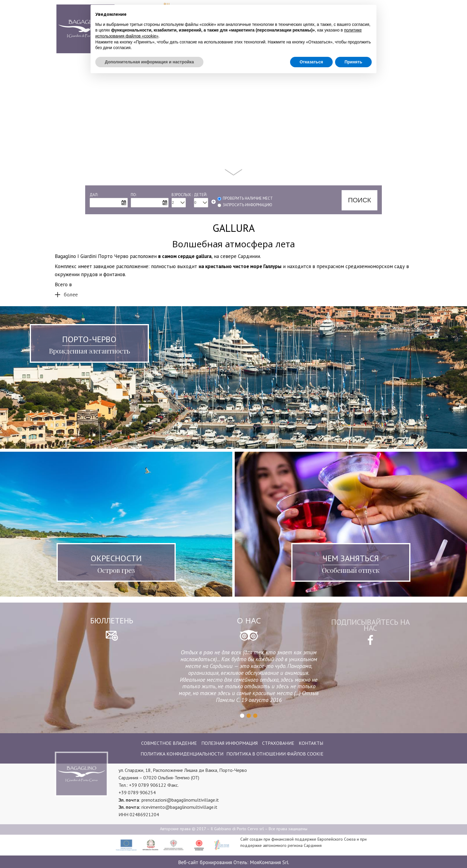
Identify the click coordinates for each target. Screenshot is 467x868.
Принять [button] (353, 52)
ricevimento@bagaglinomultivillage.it (179, 807)
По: (134, 195)
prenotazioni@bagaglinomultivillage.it (180, 800)
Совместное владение (169, 743)
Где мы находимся (384, 35)
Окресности (116, 558)
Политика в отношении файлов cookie (275, 754)
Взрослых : (182, 195)
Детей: (200, 195)
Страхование (278, 743)
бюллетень (112, 621)
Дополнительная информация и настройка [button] (149, 52)
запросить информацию (247, 205)
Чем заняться (351, 558)
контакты (311, 743)
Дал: (94, 195)
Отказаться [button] (311, 52)
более (71, 294)
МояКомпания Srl (269, 862)
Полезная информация (229, 743)
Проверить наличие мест (248, 198)
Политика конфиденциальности (182, 754)
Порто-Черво (89, 339)
